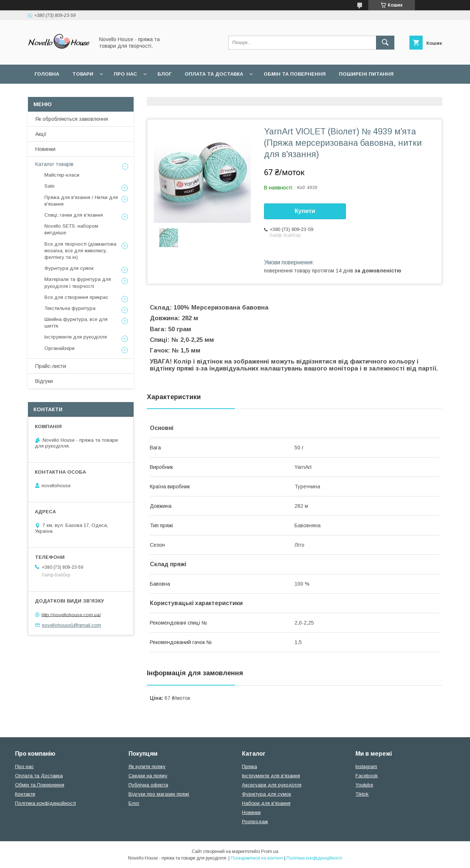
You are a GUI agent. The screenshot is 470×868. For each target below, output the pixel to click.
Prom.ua (270, 851)
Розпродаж (255, 822)
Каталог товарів (54, 164)
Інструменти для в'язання (271, 776)
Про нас (125, 74)
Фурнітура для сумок (69, 268)
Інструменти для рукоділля (76, 337)
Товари (83, 74)
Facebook (367, 776)
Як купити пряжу (147, 766)
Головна (47, 74)
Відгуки (44, 381)
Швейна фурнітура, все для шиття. (76, 323)
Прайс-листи (51, 366)
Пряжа (250, 766)
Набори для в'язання (266, 803)
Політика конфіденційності (46, 803)
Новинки (45, 149)
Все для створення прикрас (76, 297)
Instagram (366, 766)
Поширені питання (366, 74)
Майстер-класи (62, 175)
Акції (41, 134)
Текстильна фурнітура (70, 308)
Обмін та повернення (295, 74)
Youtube (364, 785)
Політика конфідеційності (142, 93)
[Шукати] (385, 43)
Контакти (25, 794)
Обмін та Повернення (40, 785)
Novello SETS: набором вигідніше (71, 229)
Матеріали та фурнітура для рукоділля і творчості (78, 283)
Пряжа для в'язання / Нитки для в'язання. (81, 201)
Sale (49, 186)
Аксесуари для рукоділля (272, 785)
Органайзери (59, 348)
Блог (164, 74)
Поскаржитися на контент (257, 858)
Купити (305, 211)
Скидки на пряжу (148, 776)
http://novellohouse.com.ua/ (71, 614)
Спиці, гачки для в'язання (74, 215)
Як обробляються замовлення (72, 119)
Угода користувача (62, 93)
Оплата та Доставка (214, 74)
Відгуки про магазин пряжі (159, 794)
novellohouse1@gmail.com (71, 625)
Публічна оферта (148, 785)
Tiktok (362, 794)
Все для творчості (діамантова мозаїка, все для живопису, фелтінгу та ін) (80, 251)
